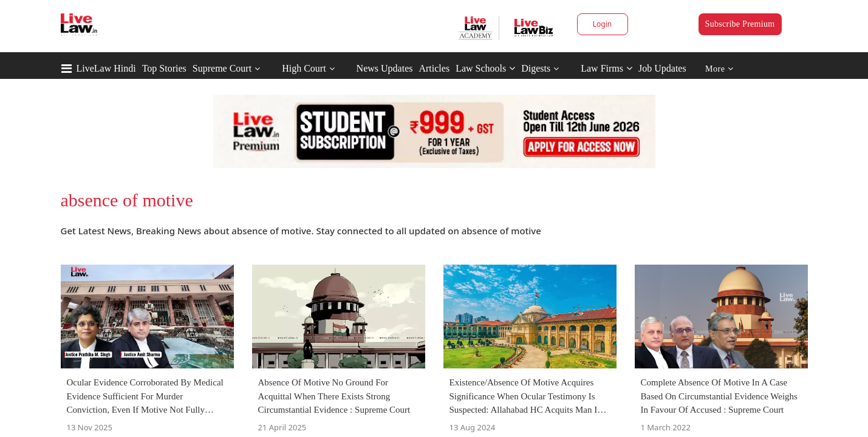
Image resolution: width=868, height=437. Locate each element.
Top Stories (164, 68)
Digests (536, 68)
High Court (304, 68)
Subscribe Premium (740, 24)
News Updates (385, 68)
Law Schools (485, 68)
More (719, 69)
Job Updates (662, 68)
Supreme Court (222, 68)
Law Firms (607, 68)
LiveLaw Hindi (106, 68)
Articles (434, 68)
